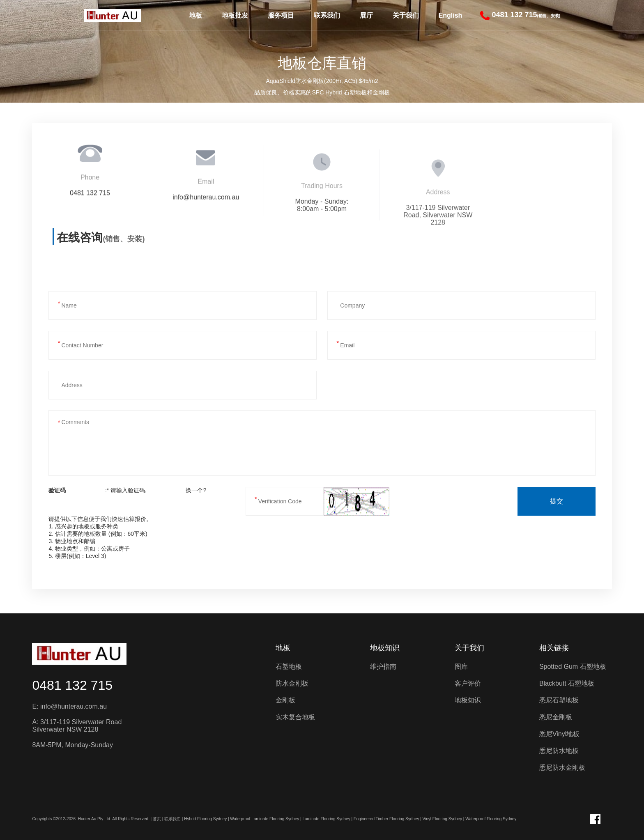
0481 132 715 (72, 685)
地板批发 (235, 15)
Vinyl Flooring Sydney (443, 819)
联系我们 (327, 15)
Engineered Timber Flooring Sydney (386, 819)
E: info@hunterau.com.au (69, 706)
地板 (195, 15)
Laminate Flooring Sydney (327, 819)
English (451, 15)
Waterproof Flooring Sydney (491, 819)
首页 (157, 819)
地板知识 (385, 648)
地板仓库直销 (322, 63)
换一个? (196, 490)
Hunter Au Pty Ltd (94, 819)
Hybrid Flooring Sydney (205, 819)
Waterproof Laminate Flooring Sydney (264, 819)
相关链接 (554, 648)
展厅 (366, 15)
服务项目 (281, 15)
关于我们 (406, 15)
